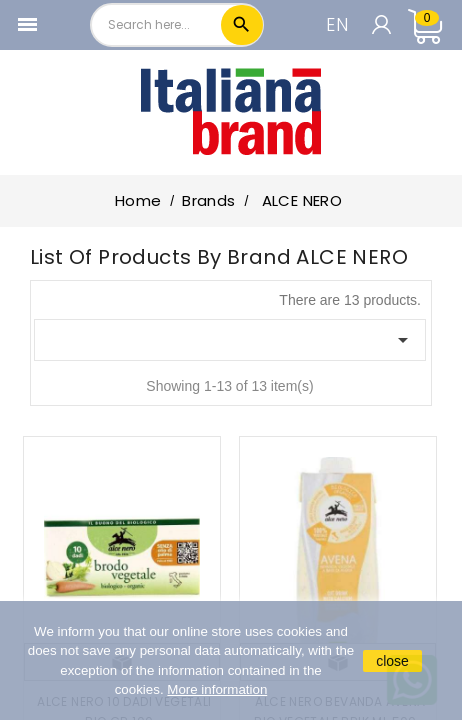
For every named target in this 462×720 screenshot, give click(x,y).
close (392, 661)
